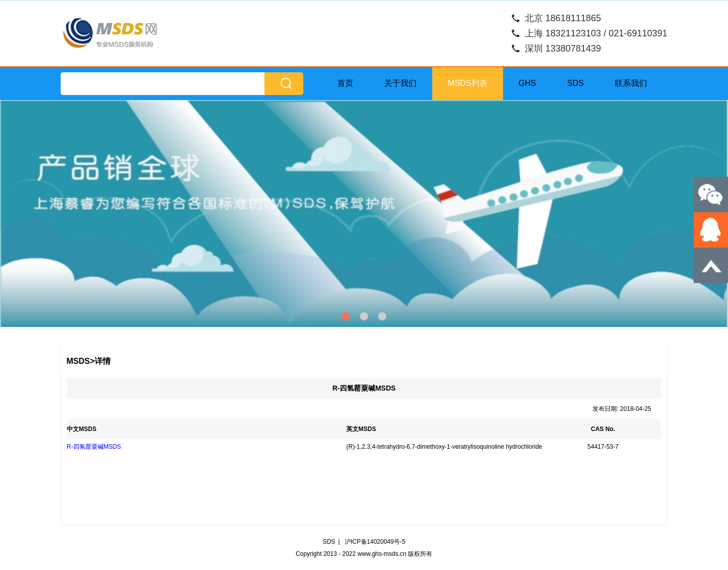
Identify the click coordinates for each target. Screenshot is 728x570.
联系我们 (631, 83)
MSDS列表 (468, 83)
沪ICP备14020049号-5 (375, 542)
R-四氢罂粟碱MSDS (94, 447)
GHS (528, 83)
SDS (576, 83)
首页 (345, 83)
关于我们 (400, 83)
